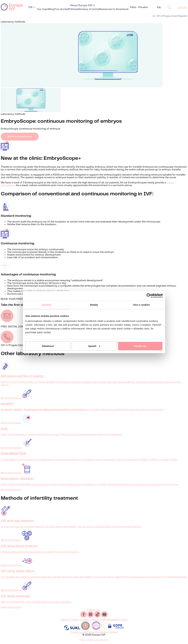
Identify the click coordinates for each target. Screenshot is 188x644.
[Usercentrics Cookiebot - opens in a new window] (149, 296)
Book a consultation (20, 137)
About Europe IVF (81, 5)
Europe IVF (12, 7)
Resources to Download (114, 9)
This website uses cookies (102, 632)
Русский (112, 620)
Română (122, 620)
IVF (31, 7)
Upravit (94, 346)
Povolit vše (140, 346)
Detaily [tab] (94, 305)
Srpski (103, 620)
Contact (182, 7)
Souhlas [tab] (47, 305)
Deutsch (66, 620)
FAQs (133, 7)
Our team (43, 9)
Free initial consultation (94, 640)
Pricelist (143, 7)
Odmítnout (48, 346)
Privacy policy (79, 632)
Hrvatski (84, 620)
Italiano (94, 620)
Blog (51, 9)
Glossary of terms (88, 9)
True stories (61, 9)
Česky (75, 620)
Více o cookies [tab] (141, 305)
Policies (73, 9)
